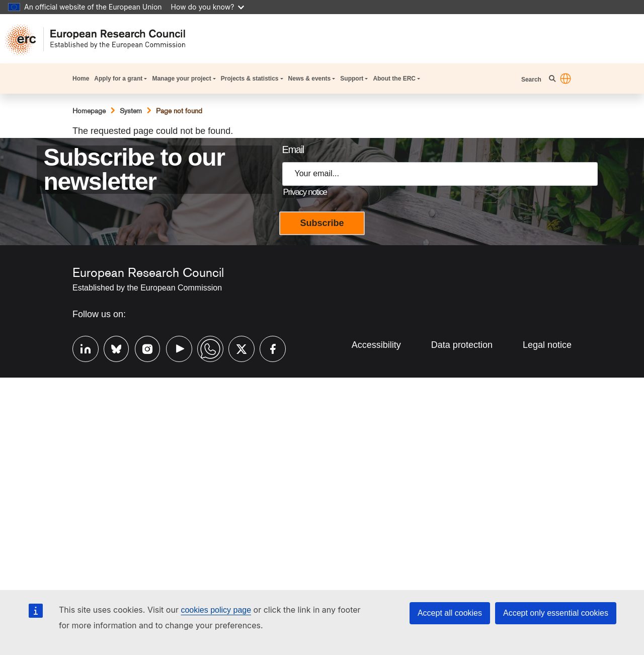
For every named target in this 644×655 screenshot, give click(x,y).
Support (352, 79)
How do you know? (208, 7)
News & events (310, 79)
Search (532, 80)
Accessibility (376, 345)
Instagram (143, 348)
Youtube (174, 348)
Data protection (462, 345)
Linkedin (80, 348)
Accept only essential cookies (556, 613)
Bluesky (112, 348)
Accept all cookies (450, 613)
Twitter (236, 348)
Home (81, 79)
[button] (566, 79)
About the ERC (394, 79)
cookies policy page (216, 610)
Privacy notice (305, 192)
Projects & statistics (250, 79)
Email (293, 150)
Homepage (89, 111)
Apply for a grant (118, 79)
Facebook (268, 348)
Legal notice (547, 345)
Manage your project (181, 79)
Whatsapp (205, 348)
